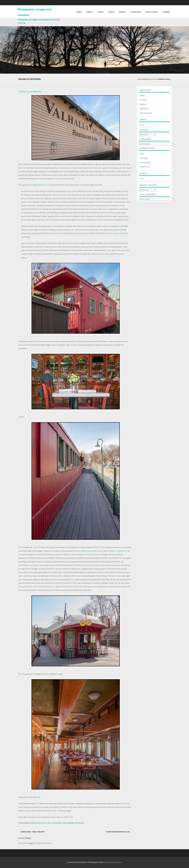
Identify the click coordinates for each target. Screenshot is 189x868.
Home (139, 79)
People (90, 12)
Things (111, 12)
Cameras (166, 12)
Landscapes (136, 12)
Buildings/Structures (150, 79)
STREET (142, 96)
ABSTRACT (143, 104)
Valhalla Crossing (44, 185)
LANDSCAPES (144, 109)
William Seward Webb (89, 551)
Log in (142, 154)
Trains (64, 823)
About (79, 12)
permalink (81, 823)
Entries (143, 158)
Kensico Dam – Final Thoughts (32, 832)
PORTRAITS (143, 100)
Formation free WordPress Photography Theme (85, 862)
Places (101, 12)
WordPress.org (145, 167)
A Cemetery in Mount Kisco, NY (119, 832)
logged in (32, 843)
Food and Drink (56, 823)
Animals (122, 12)
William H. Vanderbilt (117, 551)
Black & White (152, 12)
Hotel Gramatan (112, 233)
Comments (145, 163)
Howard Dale (37, 92)
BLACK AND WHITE (146, 113)
